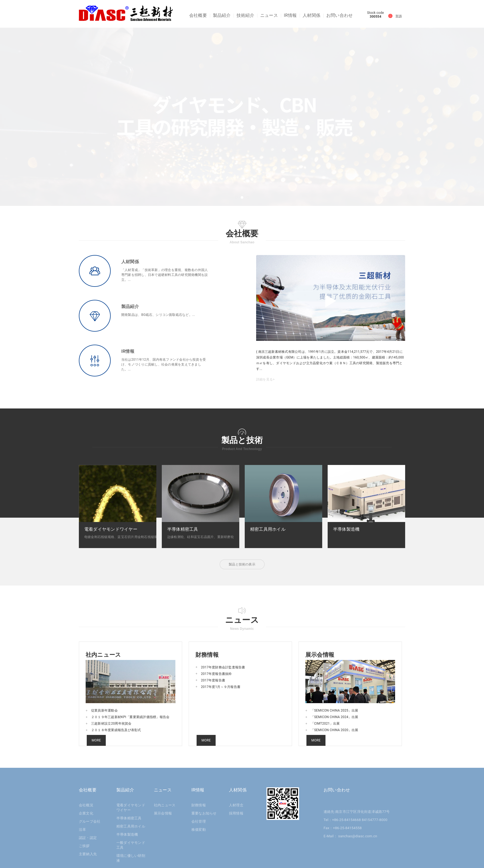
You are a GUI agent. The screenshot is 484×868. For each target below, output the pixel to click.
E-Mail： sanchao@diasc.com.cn (350, 836)
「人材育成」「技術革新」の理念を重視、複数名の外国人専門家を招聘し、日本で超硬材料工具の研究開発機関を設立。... (165, 275)
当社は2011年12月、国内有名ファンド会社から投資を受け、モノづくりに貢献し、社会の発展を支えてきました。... (164, 364)
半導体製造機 (127, 834)
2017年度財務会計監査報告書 (223, 667)
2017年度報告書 (213, 680)
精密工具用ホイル (131, 826)
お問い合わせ (339, 15)
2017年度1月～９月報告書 (221, 687)
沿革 (82, 830)
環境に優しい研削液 (131, 858)
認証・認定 (88, 838)
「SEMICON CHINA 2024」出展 (335, 717)
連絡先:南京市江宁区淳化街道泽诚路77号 (357, 812)
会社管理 (199, 821)
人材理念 (236, 805)
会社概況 (86, 805)
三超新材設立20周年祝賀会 (111, 724)
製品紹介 (222, 15)
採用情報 (236, 813)
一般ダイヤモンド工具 (131, 845)
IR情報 (290, 15)
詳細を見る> (265, 379)
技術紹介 (245, 15)
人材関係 (311, 15)
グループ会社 (90, 821)
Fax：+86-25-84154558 (343, 828)
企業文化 (86, 813)
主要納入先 (88, 854)
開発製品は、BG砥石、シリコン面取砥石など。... (158, 315)
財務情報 (199, 805)
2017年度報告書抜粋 (216, 674)
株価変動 (199, 830)
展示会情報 (163, 813)
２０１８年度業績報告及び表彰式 (116, 730)
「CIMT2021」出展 (325, 724)
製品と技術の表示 (242, 564)
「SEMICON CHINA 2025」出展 (335, 710)
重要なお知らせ (204, 813)
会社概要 (198, 15)
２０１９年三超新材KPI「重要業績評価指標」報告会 (130, 717)
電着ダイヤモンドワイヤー (131, 808)
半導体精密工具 (129, 818)
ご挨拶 (84, 846)
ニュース (269, 15)
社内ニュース (165, 805)
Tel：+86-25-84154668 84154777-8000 (356, 820)
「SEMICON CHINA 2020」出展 (335, 730)
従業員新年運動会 (104, 710)
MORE (96, 740)
